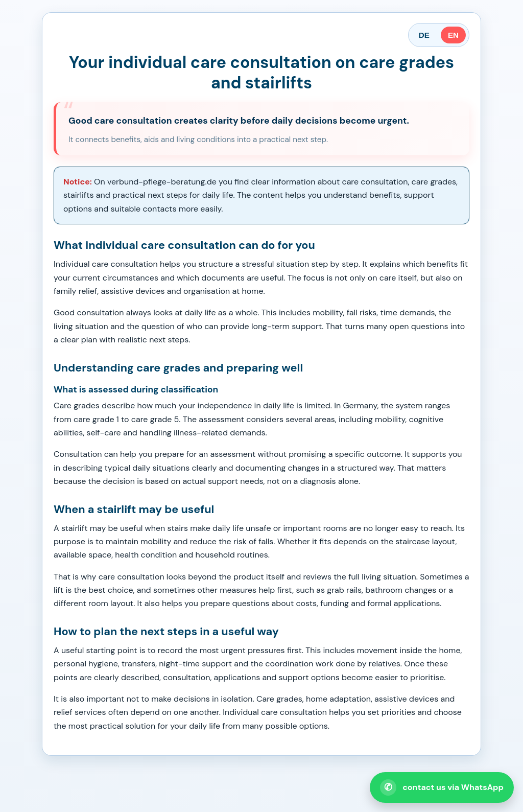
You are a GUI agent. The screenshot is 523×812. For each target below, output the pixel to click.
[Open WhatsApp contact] (442, 787)
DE (424, 35)
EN (453, 35)
